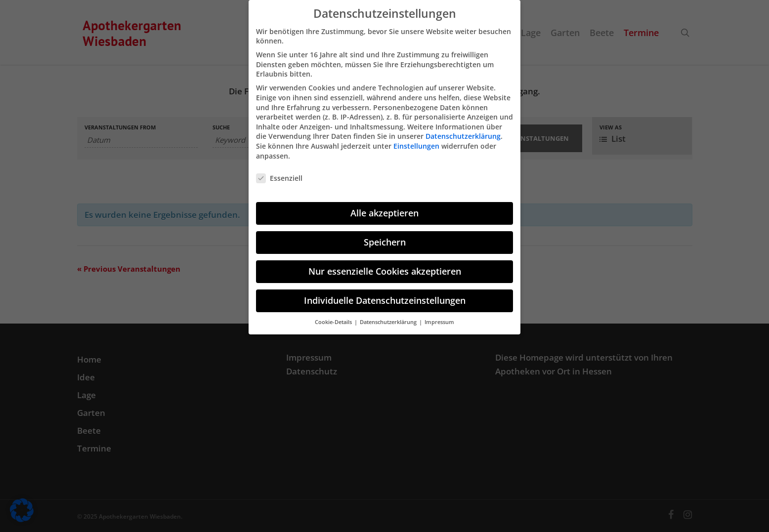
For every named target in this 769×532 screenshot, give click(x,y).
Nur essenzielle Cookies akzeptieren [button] (385, 266)
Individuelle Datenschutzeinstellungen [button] (385, 295)
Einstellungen (416, 141)
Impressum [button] (439, 317)
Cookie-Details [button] (334, 317)
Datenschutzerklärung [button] (389, 317)
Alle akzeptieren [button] (384, 207)
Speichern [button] (385, 237)
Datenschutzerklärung (463, 131)
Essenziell (279, 173)
